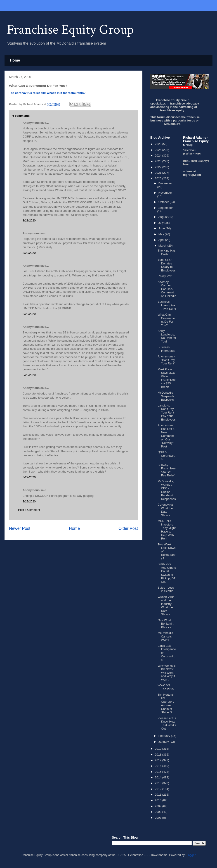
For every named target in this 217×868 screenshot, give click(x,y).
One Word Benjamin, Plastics (166, 624)
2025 (159, 150)
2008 (159, 812)
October (164, 202)
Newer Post (20, 528)
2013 (159, 783)
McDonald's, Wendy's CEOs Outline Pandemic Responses (167, 490)
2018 (159, 755)
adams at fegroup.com (192, 173)
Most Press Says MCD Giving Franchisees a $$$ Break (166, 378)
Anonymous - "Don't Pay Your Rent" (166, 360)
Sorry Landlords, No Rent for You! (167, 336)
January (164, 742)
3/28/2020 (29, 220)
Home (15, 60)
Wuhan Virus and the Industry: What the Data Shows (166, 606)
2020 (159, 178)
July (162, 223)
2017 (159, 760)
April (162, 240)
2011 (159, 795)
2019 (159, 749)
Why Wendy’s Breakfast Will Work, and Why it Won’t (166, 673)
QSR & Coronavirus (166, 456)
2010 (159, 800)
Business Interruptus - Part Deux (167, 305)
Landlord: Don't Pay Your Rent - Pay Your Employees (167, 413)
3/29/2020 (29, 375)
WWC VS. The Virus (165, 687)
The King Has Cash (166, 252)
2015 (159, 772)
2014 (159, 777)
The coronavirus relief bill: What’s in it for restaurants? (47, 93)
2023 (159, 161)
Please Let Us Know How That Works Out (167, 723)
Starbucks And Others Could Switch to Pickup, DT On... (167, 573)
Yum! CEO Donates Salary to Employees (166, 265)
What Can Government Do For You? (166, 320)
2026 (159, 144)
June (162, 228)
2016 (159, 766)
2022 (159, 167)
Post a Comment (29, 510)
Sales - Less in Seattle (166, 589)
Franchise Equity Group (70, 30)
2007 (159, 818)
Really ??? (164, 276)
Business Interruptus (166, 349)
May (162, 234)
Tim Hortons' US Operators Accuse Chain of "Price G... (166, 703)
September (166, 208)
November (165, 193)
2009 (159, 806)
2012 (159, 789)
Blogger (191, 855)
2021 (159, 173)
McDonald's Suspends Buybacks (166, 396)
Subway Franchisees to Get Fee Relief (166, 470)
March (163, 246)
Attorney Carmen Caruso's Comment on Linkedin (167, 289)
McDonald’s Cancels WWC (165, 636)
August (163, 217)
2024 (159, 156)
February (165, 736)
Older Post (128, 528)
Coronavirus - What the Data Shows (166, 510)
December (165, 183)
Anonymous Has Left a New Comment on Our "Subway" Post (166, 436)
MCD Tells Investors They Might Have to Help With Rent (166, 530)
